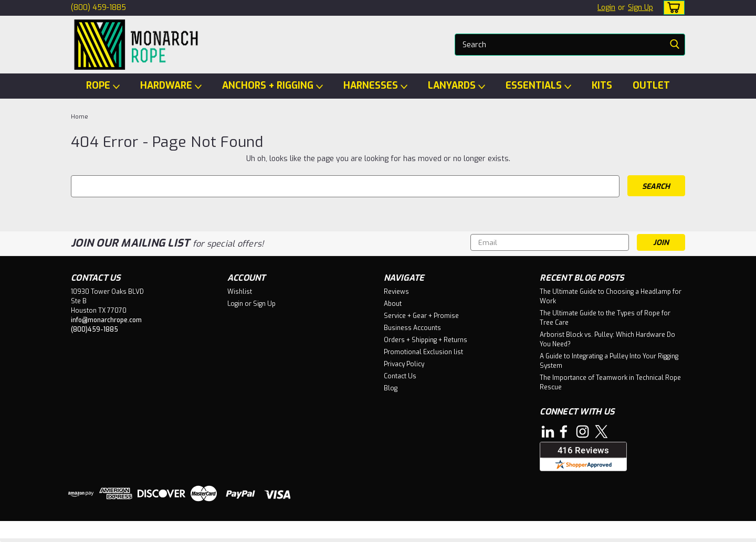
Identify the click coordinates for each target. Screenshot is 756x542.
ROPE (103, 86)
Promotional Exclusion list (423, 352)
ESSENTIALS (538, 86)
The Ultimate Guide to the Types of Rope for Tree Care (605, 318)
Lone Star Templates (297, 532)
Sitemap (152, 532)
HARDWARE (171, 86)
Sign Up (640, 8)
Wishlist (240, 292)
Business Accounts (412, 328)
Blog (391, 388)
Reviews (396, 292)
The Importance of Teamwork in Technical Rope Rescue (610, 382)
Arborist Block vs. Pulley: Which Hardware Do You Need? (607, 339)
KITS (602, 86)
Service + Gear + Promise (421, 316)
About (393, 304)
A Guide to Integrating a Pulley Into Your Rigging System (609, 361)
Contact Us (400, 376)
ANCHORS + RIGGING (272, 86)
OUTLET (651, 86)
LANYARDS (456, 86)
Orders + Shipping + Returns (426, 340)
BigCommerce (216, 532)
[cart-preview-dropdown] (672, 8)
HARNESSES (375, 86)
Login (606, 8)
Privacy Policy (404, 364)
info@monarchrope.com (106, 320)
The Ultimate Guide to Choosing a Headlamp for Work (611, 296)
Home (80, 117)
